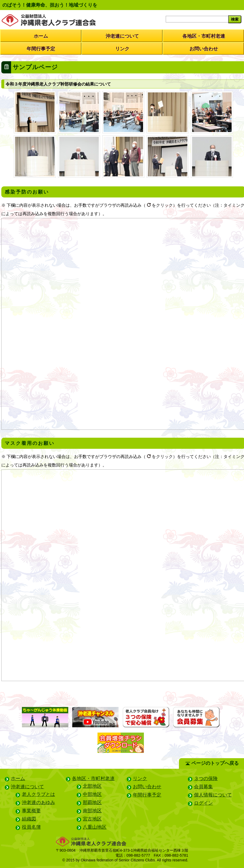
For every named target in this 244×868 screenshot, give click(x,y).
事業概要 (31, 811)
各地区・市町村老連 (204, 36)
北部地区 (92, 786)
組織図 (29, 819)
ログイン (203, 803)
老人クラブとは (38, 794)
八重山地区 (95, 827)
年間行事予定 (41, 49)
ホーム (41, 36)
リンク (122, 49)
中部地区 (92, 794)
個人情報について (213, 795)
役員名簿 (31, 827)
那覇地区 (92, 803)
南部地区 (92, 811)
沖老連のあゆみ (38, 803)
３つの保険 (206, 779)
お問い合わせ (204, 49)
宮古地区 (92, 819)
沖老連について (122, 36)
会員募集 (203, 787)
